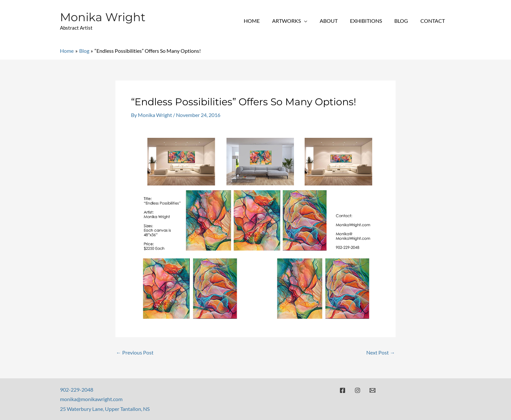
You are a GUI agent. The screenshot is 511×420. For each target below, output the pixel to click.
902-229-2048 (77, 389)
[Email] (372, 390)
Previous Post (135, 352)
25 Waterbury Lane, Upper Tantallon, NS (105, 408)
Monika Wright (103, 17)
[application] (313, 21)
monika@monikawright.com (91, 399)
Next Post (381, 352)
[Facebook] (343, 390)
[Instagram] (358, 390)
